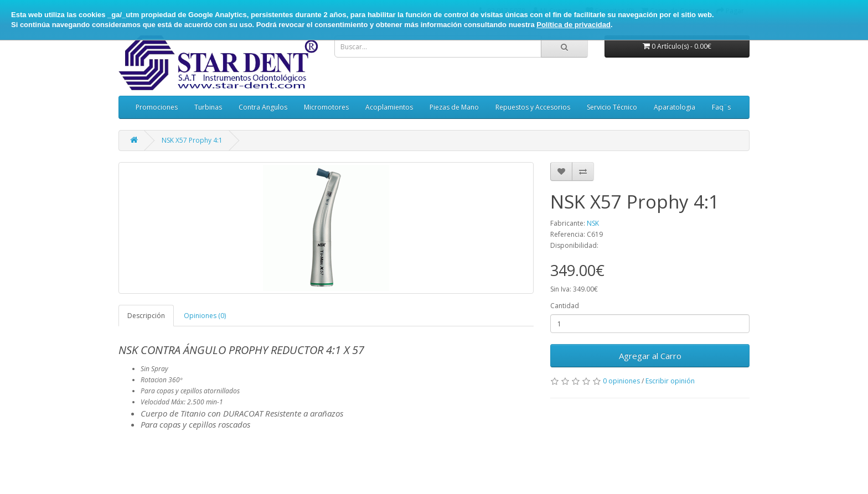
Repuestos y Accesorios (533, 107)
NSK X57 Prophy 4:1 (192, 140)
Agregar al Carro (650, 356)
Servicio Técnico (612, 107)
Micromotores (326, 107)
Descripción (146, 316)
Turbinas (208, 107)
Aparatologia (675, 107)
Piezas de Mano (454, 107)
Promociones (157, 107)
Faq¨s (721, 107)
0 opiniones (621, 381)
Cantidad (565, 306)
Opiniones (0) (205, 316)
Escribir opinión (670, 381)
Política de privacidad (573, 25)
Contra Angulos (263, 107)
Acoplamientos (389, 107)
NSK (593, 223)
